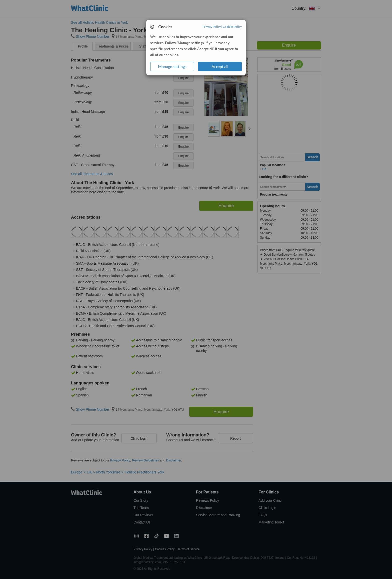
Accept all (220, 66)
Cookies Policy (232, 27)
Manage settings (172, 66)
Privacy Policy (212, 27)
